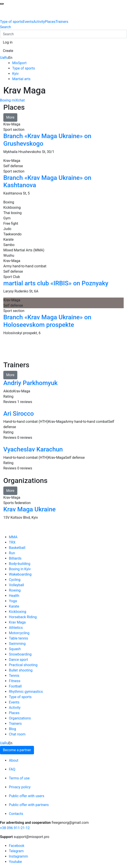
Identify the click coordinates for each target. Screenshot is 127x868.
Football (15, 686)
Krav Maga (17, 622)
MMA (13, 537)
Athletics (16, 628)
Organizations (20, 718)
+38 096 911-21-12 (15, 828)
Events (28, 22)
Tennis (14, 676)
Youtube (15, 862)
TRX (12, 542)
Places (50, 22)
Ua (2, 58)
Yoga (13, 601)
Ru (6, 58)
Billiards (15, 558)
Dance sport (18, 660)
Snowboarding (20, 654)
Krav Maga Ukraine (29, 509)
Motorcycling (19, 633)
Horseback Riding (23, 617)
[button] (8, 42)
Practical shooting (23, 665)
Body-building (20, 564)
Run (12, 553)
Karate (14, 606)
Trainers (62, 22)
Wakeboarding (20, 574)
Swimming (17, 644)
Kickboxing (18, 612)
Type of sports (11, 22)
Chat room (17, 734)
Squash (15, 649)
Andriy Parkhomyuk (30, 383)
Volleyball (16, 585)
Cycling (15, 580)
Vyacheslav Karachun (33, 449)
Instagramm (18, 856)
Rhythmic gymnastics (26, 692)
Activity (39, 22)
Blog (12, 729)
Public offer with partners (29, 805)
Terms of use (19, 778)
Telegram (16, 851)
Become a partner (17, 750)
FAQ (12, 769)
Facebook (17, 846)
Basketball (17, 548)
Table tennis (18, 638)
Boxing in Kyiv (20, 569)
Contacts (16, 814)
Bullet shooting (21, 670)
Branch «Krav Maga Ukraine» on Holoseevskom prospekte (47, 321)
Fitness (15, 681)
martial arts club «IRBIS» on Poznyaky (56, 283)
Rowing (15, 590)
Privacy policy (20, 787)
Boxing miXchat (12, 100)
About (14, 760)
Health (14, 596)
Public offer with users (27, 796)
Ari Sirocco (19, 414)
